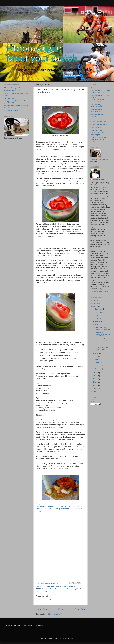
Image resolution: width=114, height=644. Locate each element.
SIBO (46, 591)
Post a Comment (45, 600)
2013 (95, 373)
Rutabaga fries (9, 98)
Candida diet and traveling (100, 124)
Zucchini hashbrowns (12, 110)
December (99, 309)
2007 (95, 391)
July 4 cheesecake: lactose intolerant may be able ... (101, 348)
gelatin (47, 589)
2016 (95, 300)
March (97, 363)
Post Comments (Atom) (54, 614)
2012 (95, 376)
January (98, 369)
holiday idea (75, 589)
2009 (95, 385)
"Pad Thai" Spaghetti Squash (14, 88)
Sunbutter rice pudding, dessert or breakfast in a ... (102, 334)
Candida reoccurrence (98, 122)
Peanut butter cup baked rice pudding (102, 328)
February (98, 366)
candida (58, 586)
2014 (95, 306)
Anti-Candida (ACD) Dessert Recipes (97, 106)
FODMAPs (40, 589)
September (99, 318)
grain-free (67, 589)
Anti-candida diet (96, 127)
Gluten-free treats (56, 589)
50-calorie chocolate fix (12, 91)
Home (61, 609)
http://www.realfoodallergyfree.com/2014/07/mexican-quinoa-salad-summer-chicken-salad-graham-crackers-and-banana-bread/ (60, 509)
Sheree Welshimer (100, 180)
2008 (95, 388)
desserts (65, 586)
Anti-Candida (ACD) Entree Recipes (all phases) (100, 92)
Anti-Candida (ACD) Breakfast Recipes (97, 101)
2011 (95, 379)
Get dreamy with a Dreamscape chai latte (102, 341)
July (96, 324)
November (99, 312)
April (97, 360)
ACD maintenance (48, 586)
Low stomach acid (97, 119)
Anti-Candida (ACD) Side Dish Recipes (99, 134)
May (97, 357)
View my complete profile (99, 292)
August (98, 321)
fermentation (73, 586)
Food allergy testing (97, 130)
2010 (95, 382)
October (98, 315)
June (97, 353)
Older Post (80, 609)
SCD (42, 591)
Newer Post (42, 609)
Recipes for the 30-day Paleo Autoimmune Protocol (98, 139)
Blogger (70, 638)
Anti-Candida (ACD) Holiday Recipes (97, 110)
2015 (95, 303)
